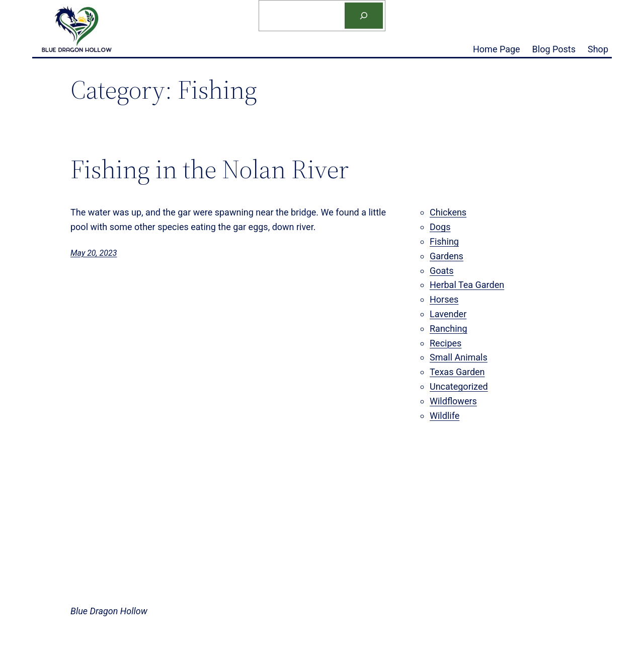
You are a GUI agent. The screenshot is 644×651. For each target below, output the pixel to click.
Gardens (447, 256)
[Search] (364, 16)
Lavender (448, 314)
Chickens (448, 212)
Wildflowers (453, 401)
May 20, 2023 (94, 253)
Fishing (444, 241)
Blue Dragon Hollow (109, 611)
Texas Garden (457, 372)
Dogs (440, 227)
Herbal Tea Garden (467, 285)
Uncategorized (459, 386)
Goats (442, 271)
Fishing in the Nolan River (210, 169)
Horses (444, 299)
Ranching (449, 329)
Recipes (446, 343)
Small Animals (459, 357)
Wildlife (445, 416)
